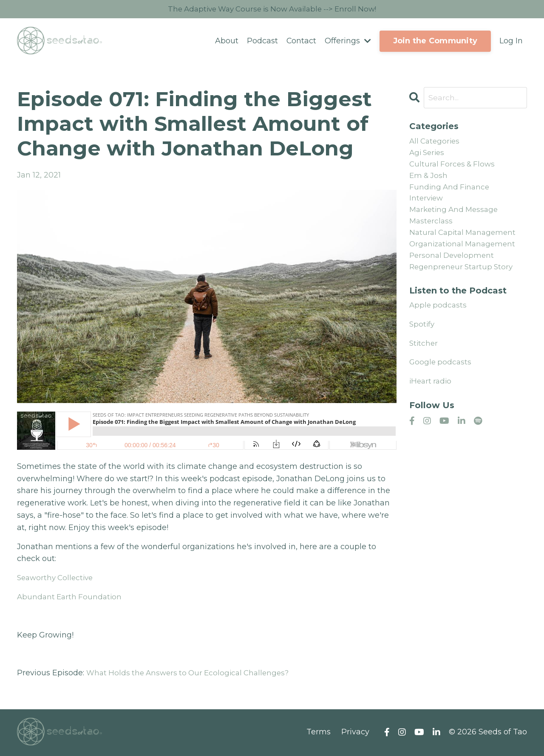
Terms (319, 733)
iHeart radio (432, 392)
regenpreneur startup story (463, 277)
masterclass (432, 228)
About (226, 42)
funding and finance (451, 192)
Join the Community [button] (435, 42)
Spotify (422, 335)
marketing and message (456, 216)
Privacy (355, 733)
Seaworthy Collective (57, 578)
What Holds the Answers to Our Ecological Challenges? (192, 674)
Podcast (262, 42)
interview (427, 203)
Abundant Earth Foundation (71, 598)
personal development (453, 265)
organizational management (465, 253)
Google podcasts (441, 372)
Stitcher (424, 354)
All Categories (436, 142)
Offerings (348, 42)
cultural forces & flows (454, 167)
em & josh (429, 179)
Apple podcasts (439, 316)
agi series (428, 155)
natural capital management (465, 240)
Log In (511, 42)
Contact (301, 42)
